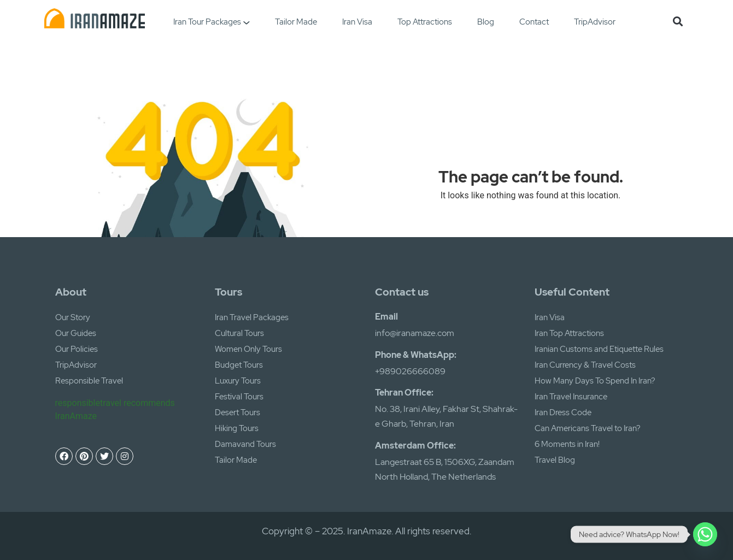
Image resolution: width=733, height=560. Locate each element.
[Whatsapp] (705, 534)
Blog (486, 22)
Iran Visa (357, 22)
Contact (534, 22)
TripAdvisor (595, 22)
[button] (678, 21)
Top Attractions (425, 22)
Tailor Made (296, 22)
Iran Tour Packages (211, 22)
